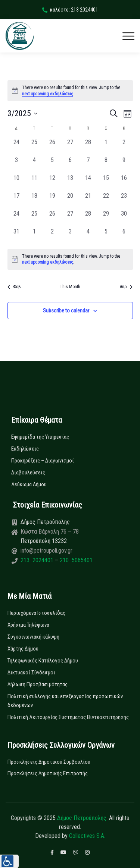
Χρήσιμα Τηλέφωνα (28, 625)
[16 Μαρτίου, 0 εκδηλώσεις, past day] (124, 182)
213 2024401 (38, 560)
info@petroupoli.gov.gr (46, 551)
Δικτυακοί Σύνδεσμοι (31, 673)
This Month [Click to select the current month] (70, 287)
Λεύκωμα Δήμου (29, 484)
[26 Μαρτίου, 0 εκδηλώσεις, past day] (52, 218)
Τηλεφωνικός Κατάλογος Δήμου (43, 661)
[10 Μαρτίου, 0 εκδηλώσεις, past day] (16, 182)
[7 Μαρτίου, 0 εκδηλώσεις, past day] (88, 165)
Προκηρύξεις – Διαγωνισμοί (43, 461)
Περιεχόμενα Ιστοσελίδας (36, 613)
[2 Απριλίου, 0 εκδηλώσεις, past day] (52, 236)
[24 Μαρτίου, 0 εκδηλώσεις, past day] (16, 218)
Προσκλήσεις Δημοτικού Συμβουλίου (49, 762)
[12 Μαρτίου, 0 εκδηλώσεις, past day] (52, 182)
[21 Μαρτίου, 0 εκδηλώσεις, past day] (88, 200)
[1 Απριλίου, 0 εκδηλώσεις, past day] (34, 236)
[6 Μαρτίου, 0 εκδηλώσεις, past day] (70, 165)
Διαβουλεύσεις (28, 473)
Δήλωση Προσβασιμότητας (38, 684)
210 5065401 (75, 560)
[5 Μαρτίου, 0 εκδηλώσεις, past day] (52, 165)
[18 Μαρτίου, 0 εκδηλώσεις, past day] (34, 200)
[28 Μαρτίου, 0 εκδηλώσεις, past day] (88, 218)
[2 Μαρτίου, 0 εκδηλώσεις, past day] (124, 147)
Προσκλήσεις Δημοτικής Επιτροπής (48, 773)
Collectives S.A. (87, 836)
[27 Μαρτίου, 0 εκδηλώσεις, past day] (70, 218)
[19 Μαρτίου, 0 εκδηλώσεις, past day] (52, 200)
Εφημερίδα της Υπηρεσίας (40, 437)
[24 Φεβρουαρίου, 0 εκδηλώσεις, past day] (16, 147)
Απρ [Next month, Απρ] (126, 287)
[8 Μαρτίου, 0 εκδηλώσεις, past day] (106, 165)
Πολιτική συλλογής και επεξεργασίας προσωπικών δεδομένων (65, 701)
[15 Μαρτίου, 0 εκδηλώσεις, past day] (106, 182)
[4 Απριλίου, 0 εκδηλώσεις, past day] (88, 236)
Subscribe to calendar (66, 311)
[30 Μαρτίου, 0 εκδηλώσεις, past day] (124, 218)
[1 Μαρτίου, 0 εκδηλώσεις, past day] (106, 147)
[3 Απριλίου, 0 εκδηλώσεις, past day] (70, 236)
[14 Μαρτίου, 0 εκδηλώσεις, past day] (88, 182)
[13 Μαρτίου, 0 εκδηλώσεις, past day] (70, 182)
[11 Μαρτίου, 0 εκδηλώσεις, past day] (34, 182)
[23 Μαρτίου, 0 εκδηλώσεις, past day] (124, 200)
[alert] (70, 259)
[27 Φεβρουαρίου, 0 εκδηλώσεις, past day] (70, 147)
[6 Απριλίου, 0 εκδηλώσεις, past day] (124, 236)
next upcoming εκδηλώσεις (48, 94)
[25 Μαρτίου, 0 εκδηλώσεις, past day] (34, 218)
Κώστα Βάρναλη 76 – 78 (50, 532)
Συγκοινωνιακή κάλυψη (33, 637)
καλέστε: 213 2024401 (70, 10)
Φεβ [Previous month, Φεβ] (14, 287)
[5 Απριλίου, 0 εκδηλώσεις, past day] (106, 236)
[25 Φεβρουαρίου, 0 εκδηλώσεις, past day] (34, 147)
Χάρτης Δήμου (23, 649)
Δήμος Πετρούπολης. (82, 818)
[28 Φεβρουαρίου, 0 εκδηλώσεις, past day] (88, 147)
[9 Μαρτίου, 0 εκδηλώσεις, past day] (124, 165)
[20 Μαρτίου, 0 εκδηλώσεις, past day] (70, 200)
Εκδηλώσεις (25, 449)
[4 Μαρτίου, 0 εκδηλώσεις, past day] (34, 165)
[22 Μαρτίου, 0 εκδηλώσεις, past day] (106, 200)
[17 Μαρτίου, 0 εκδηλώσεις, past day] (16, 200)
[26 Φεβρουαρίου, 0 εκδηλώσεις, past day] (52, 147)
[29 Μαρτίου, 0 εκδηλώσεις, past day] (106, 218)
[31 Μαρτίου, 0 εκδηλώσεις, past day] (16, 236)
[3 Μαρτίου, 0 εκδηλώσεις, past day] (16, 165)
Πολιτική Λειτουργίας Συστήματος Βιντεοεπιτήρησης (68, 717)
